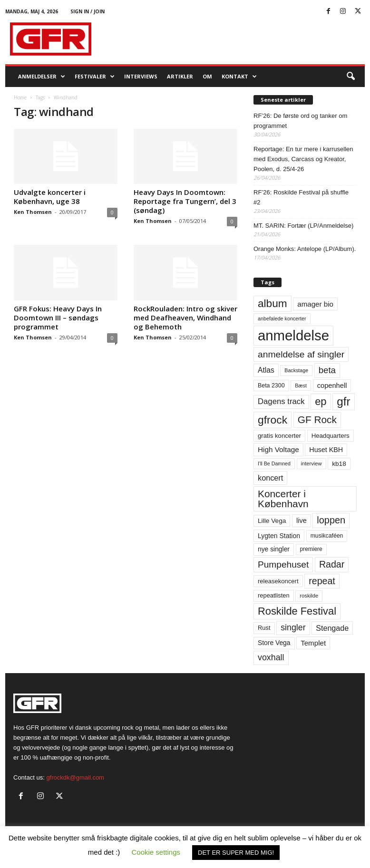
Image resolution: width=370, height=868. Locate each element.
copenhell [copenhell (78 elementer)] (332, 386)
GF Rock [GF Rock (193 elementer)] (317, 420)
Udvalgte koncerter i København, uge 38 (50, 197)
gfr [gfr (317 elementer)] (343, 401)
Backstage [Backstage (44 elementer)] (296, 370)
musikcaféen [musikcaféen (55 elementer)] (327, 536)
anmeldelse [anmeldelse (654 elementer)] (293, 335)
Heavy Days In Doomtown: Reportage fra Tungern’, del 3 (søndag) (185, 201)
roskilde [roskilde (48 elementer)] (309, 596)
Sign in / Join (88, 11)
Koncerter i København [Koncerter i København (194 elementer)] (283, 499)
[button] (351, 77)
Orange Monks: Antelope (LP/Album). (305, 249)
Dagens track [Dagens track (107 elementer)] (281, 401)
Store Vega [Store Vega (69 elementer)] (274, 643)
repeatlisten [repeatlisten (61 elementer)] (274, 595)
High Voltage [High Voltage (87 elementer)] (278, 449)
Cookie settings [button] (156, 852)
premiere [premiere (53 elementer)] (311, 549)
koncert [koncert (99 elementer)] (270, 478)
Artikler (180, 76)
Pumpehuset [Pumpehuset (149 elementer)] (283, 564)
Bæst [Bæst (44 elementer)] (301, 386)
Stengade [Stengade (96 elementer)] (332, 628)
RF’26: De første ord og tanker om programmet (300, 121)
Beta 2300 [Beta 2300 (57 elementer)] (271, 386)
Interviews (141, 76)
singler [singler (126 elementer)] (293, 627)
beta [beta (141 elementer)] (327, 370)
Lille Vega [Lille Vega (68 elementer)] (272, 521)
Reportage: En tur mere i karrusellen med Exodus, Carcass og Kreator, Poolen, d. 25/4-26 (303, 159)
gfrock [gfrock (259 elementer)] (273, 420)
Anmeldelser (42, 77)
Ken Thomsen (33, 212)
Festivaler (95, 77)
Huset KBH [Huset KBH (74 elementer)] (326, 450)
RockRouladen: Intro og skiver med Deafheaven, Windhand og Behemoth (185, 318)
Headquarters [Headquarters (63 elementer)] (331, 436)
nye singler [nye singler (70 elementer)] (274, 549)
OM (207, 76)
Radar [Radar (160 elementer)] (332, 564)
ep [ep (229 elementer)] (321, 401)
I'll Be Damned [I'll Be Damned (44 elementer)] (274, 463)
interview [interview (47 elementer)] (312, 463)
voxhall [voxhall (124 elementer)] (271, 657)
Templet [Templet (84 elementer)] (313, 643)
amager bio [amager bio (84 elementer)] (315, 304)
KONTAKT (239, 77)
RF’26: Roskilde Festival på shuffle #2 (301, 197)
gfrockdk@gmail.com (75, 777)
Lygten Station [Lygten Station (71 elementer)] (279, 536)
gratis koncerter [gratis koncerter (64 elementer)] (279, 436)
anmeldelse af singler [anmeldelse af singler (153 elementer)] (301, 354)
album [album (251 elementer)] (273, 304)
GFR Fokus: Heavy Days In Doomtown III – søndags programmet (58, 318)
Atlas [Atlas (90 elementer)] (266, 370)
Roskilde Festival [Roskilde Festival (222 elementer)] (297, 611)
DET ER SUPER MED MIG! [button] (236, 853)
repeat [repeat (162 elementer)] (322, 581)
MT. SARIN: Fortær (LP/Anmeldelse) (303, 226)
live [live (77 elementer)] (302, 521)
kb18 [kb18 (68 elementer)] (339, 464)
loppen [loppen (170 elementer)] (331, 520)
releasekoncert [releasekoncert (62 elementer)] (278, 581)
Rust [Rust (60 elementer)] (264, 628)
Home (20, 97)
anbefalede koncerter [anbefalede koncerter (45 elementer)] (282, 318)
